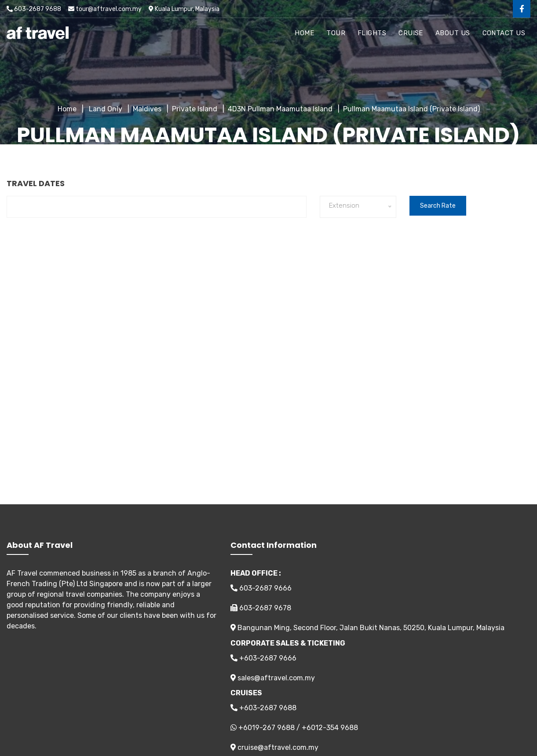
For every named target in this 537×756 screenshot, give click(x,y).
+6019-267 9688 (267, 728)
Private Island (195, 109)
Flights (372, 33)
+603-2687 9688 (263, 708)
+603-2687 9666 (263, 658)
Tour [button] (336, 33)
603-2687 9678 (261, 608)
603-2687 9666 (261, 588)
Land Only (105, 109)
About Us (453, 33)
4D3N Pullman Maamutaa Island (280, 109)
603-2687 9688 (34, 9)
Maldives (147, 109)
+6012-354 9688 (330, 728)
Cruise (411, 33)
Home (304, 33)
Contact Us (504, 33)
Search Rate (438, 206)
